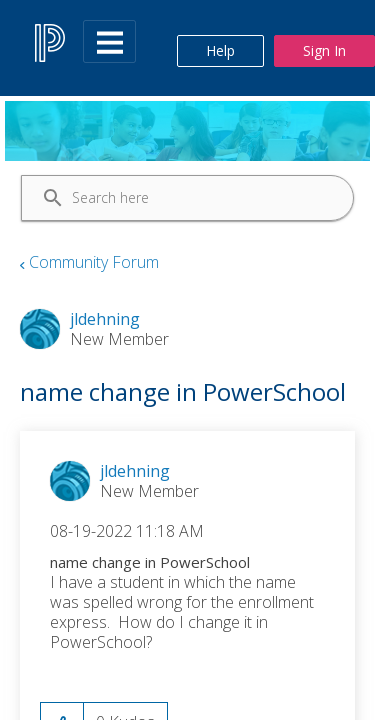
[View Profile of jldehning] (135, 471)
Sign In (324, 50)
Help (220, 50)
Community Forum (94, 262)
